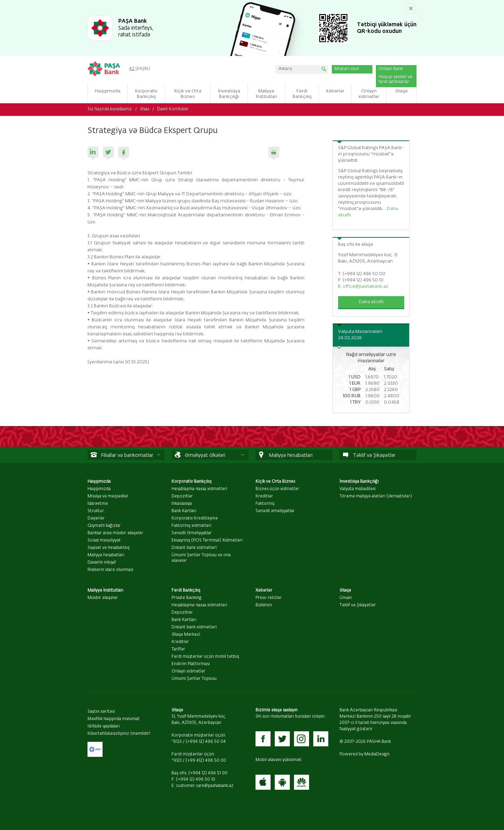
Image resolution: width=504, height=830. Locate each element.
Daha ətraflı (371, 302)
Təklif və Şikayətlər (358, 605)
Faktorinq (265, 504)
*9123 (177, 761)
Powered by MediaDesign (365, 754)
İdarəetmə (98, 504)
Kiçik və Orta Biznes (275, 482)
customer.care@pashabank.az (205, 786)
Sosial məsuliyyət (104, 540)
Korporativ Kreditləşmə (195, 518)
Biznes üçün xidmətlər (277, 489)
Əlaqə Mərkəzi (186, 635)
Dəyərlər (96, 518)
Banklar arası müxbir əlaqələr (115, 533)
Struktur (96, 511)
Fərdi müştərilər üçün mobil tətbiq (205, 657)
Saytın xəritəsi (101, 712)
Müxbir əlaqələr (103, 598)
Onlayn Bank (391, 69)
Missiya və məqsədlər (108, 496)
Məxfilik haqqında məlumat (114, 719)
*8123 (177, 742)
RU (147, 69)
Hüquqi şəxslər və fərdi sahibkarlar (395, 79)
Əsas (145, 109)
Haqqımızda (99, 482)
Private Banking (187, 598)
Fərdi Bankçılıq (186, 591)
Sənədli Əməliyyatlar (192, 533)
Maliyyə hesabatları (106, 555)
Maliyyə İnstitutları (105, 591)
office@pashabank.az (365, 287)
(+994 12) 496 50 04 (206, 742)
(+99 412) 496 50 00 (206, 761)
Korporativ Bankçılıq (191, 482)
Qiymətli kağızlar (104, 526)
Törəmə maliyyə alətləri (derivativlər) (376, 496)
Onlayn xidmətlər (188, 671)
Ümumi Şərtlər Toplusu (194, 679)
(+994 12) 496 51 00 (208, 773)
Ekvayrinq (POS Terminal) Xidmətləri (207, 540)
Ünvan (346, 598)
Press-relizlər (269, 598)
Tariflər (178, 649)
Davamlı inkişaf (102, 563)
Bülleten (264, 605)
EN (140, 69)
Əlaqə (345, 591)
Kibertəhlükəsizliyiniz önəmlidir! (119, 734)
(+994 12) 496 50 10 (196, 780)
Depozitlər (182, 496)
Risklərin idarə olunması (110, 570)
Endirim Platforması (191, 664)
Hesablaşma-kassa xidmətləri (199, 489)
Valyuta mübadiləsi (358, 489)
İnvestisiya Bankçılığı (359, 482)
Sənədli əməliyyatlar (275, 511)
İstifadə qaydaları (104, 726)
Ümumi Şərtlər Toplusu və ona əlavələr (201, 558)
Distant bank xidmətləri (194, 548)
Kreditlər (264, 496)
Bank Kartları (184, 511)
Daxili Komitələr (173, 109)
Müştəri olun (347, 69)
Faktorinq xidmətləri (191, 526)
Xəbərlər (264, 591)
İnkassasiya (182, 504)
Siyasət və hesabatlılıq (108, 548)
